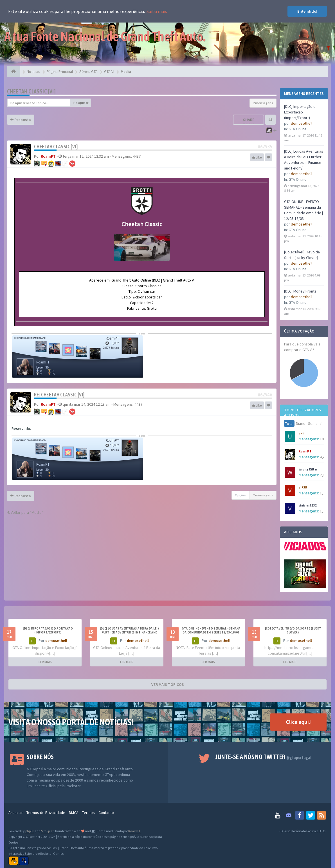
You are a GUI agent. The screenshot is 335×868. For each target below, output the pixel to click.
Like (257, 157)
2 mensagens (263, 103)
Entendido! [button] (307, 11)
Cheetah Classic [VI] (31, 91)
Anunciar (16, 813)
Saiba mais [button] (157, 11)
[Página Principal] (14, 72)
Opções (241, 495)
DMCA (74, 813)
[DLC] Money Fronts (300, 291)
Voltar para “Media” (25, 512)
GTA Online (298, 129)
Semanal (315, 423)
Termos (88, 813)
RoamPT (305, 451)
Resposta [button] (21, 120)
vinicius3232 (308, 505)
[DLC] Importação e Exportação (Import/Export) (300, 112)
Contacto (106, 813)
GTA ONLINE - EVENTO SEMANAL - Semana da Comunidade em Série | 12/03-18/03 (211, 630)
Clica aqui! (298, 722)
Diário (301, 423)
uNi (301, 433)
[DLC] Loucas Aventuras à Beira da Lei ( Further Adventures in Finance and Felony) (130, 632)
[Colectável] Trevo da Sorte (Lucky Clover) (293, 630)
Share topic (249, 122)
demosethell (302, 123)
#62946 (265, 395)
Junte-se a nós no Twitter (263, 757)
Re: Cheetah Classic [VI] (59, 395)
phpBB (30, 831)
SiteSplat (47, 831)
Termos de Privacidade (46, 813)
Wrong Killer (308, 469)
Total (289, 423)
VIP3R (303, 487)
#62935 (265, 147)
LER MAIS (45, 662)
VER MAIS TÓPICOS (168, 684)
